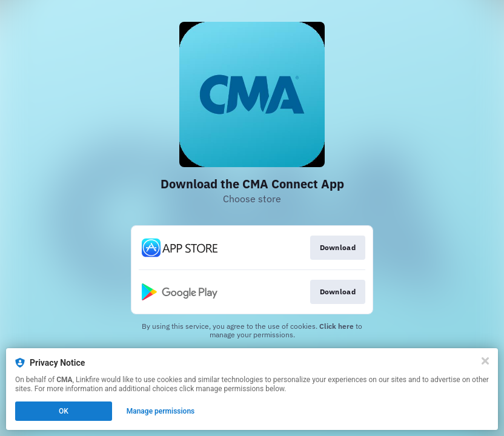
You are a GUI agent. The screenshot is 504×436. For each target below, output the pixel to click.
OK (64, 411)
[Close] (485, 361)
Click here (337, 326)
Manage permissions (161, 411)
